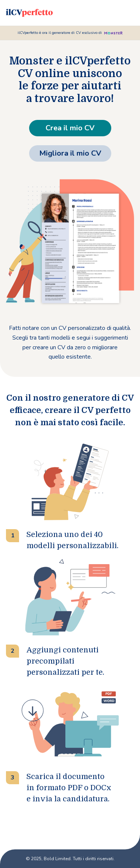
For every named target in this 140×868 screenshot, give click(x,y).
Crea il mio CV (70, 128)
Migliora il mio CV (70, 153)
